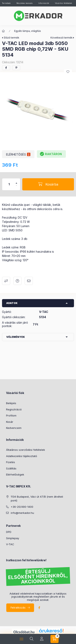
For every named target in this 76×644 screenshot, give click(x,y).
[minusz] (16, 186)
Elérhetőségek (15, 474)
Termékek (6, 3)
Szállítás (11, 468)
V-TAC (10, 544)
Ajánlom (29, 281)
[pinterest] (16, 68)
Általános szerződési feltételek (26, 450)
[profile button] (42, 639)
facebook (39, 608)
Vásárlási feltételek (63, 3)
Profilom (11, 415)
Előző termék (12, 38)
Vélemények (16, 337)
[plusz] (16, 183)
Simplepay (13, 538)
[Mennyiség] (9, 184)
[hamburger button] (21, 639)
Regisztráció (14, 409)
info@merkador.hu (22, 513)
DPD (9, 532)
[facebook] (6, 68)
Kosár (10, 422)
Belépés (11, 403)
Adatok (12, 303)
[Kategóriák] (3, 31)
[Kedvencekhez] (68, 72)
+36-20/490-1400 (22, 507)
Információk (44, 3)
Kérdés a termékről (17, 281)
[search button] (32, 639)
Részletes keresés (25, 3)
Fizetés (11, 462)
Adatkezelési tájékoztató (22, 456)
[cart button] (55, 639)
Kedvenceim (14, 428)
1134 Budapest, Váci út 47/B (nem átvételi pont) (37, 499)
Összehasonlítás (6, 281)
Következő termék (62, 38)
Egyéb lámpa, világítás (28, 31)
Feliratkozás (18, 608)
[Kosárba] (48, 184)
